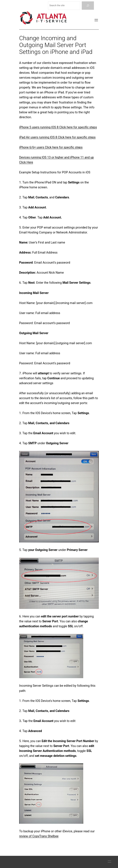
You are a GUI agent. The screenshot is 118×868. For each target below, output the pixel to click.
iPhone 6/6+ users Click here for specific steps (51, 147)
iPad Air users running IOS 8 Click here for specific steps (57, 137)
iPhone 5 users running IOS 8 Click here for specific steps (58, 127)
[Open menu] (96, 20)
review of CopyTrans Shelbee (39, 836)
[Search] (88, 6)
